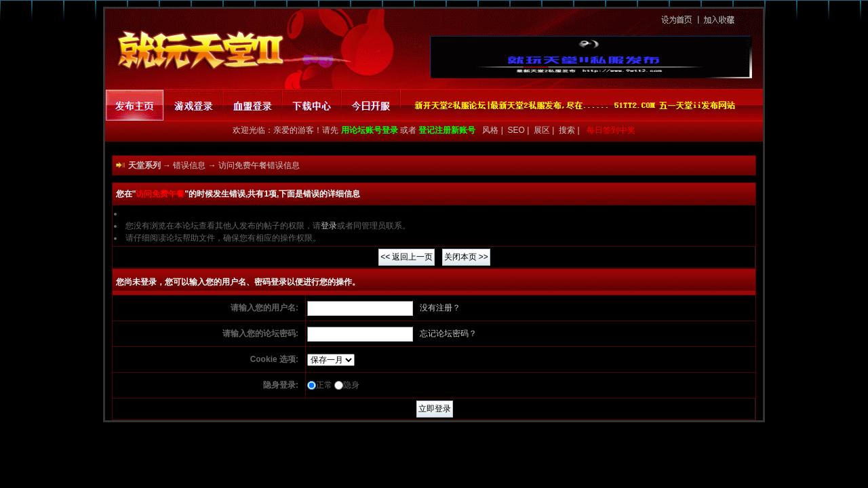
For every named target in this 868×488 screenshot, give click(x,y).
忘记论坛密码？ (448, 333)
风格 (490, 130)
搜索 (568, 130)
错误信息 (189, 165)
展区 (543, 130)
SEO (518, 130)
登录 (329, 226)
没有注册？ (440, 308)
